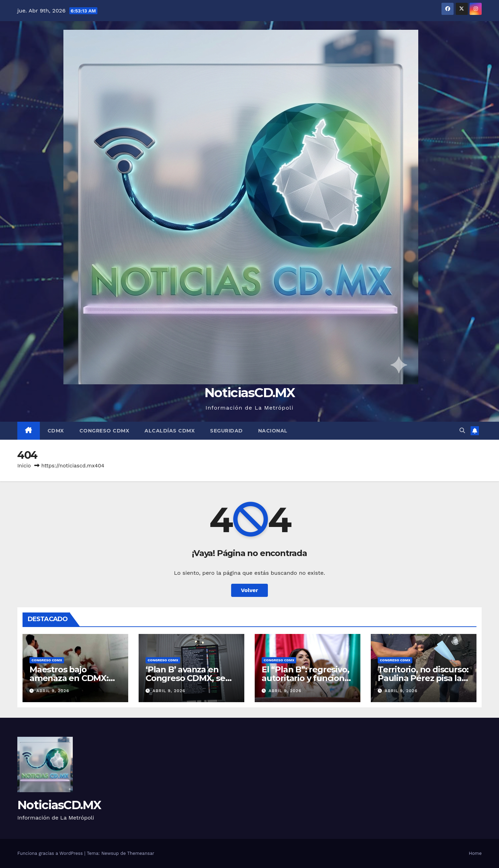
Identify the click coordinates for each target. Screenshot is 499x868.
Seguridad (226, 431)
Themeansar (141, 853)
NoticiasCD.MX (249, 392)
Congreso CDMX (104, 431)
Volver (249, 590)
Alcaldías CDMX (170, 431)
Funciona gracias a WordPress (51, 853)
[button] (462, 431)
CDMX (56, 431)
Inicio (24, 466)
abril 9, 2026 (53, 691)
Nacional (273, 431)
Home (475, 853)
